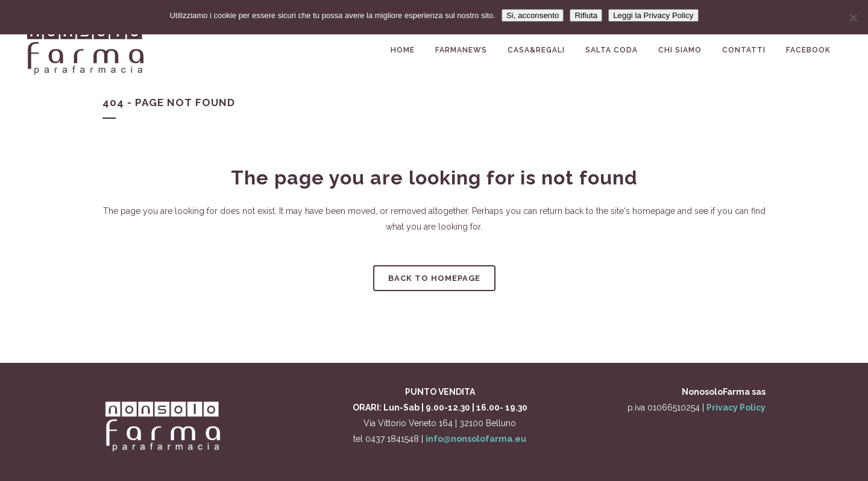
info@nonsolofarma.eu (476, 439)
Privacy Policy (736, 407)
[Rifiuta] (853, 17)
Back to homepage (434, 278)
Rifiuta (586, 15)
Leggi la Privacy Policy (653, 15)
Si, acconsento (533, 15)
